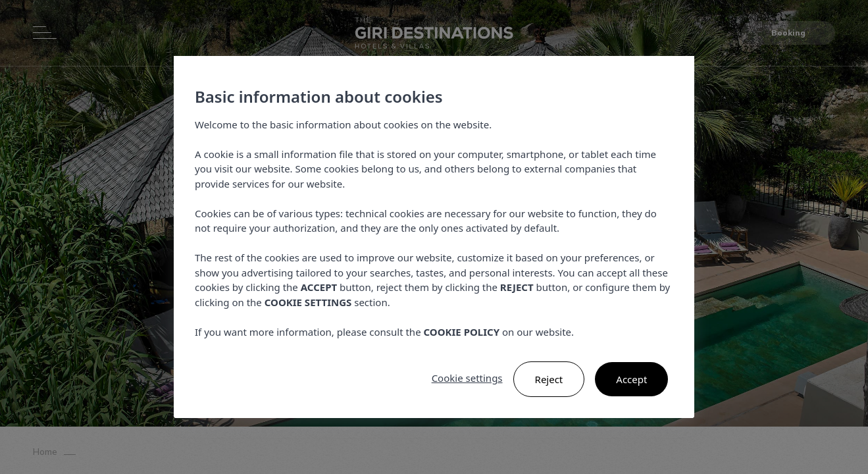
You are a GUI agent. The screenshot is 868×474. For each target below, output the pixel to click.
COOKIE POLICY (461, 332)
